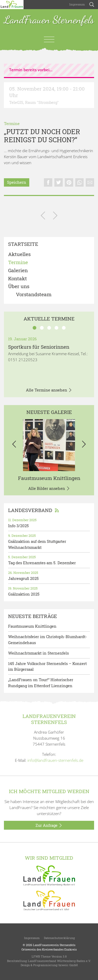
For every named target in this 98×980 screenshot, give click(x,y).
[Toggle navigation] (49, 39)
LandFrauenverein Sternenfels (54, 945)
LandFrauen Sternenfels (49, 20)
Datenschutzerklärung (59, 938)
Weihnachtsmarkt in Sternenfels (38, 653)
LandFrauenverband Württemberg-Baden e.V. (59, 961)
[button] (14, 445)
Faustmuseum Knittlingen (49, 478)
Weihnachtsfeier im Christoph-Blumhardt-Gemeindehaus (48, 640)
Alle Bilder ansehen (49, 489)
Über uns (19, 286)
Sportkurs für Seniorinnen (39, 347)
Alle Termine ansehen (49, 390)
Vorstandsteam (34, 295)
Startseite (23, 244)
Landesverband (34, 510)
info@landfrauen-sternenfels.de (55, 760)
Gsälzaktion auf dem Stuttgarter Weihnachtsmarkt (37, 544)
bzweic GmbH (68, 965)
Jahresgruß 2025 (23, 578)
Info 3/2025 (18, 526)
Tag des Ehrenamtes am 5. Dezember (42, 563)
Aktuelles (19, 254)
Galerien (18, 271)
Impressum (77, 4)
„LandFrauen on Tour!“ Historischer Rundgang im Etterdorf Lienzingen (41, 683)
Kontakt (18, 279)
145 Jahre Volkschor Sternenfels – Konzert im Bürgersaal (47, 666)
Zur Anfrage (49, 825)
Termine (12, 123)
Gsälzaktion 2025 (24, 594)
